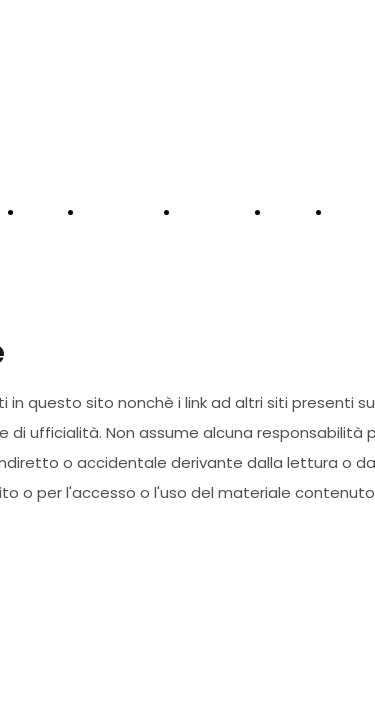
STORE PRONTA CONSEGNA (123, 259)
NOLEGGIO (216, 213)
